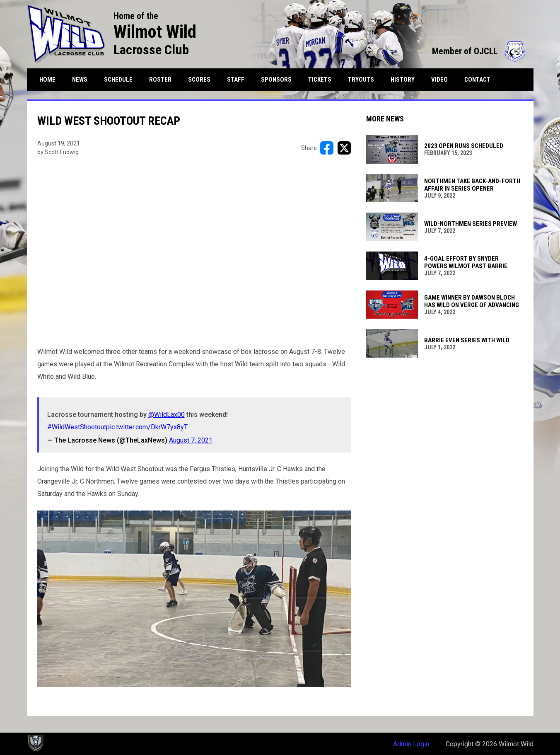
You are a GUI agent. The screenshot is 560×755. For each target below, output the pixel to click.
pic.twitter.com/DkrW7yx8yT (147, 427)
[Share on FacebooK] (327, 148)
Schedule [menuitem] (118, 80)
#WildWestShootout (77, 427)
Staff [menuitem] (236, 80)
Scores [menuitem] (199, 80)
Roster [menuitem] (163, 79)
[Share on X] (344, 148)
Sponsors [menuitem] (276, 80)
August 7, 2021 (191, 440)
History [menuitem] (403, 80)
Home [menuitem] (47, 80)
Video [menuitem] (439, 80)
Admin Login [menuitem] (411, 744)
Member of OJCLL (479, 51)
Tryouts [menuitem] (361, 80)
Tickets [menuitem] (320, 80)
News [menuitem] (80, 80)
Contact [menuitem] (477, 80)
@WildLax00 (167, 415)
